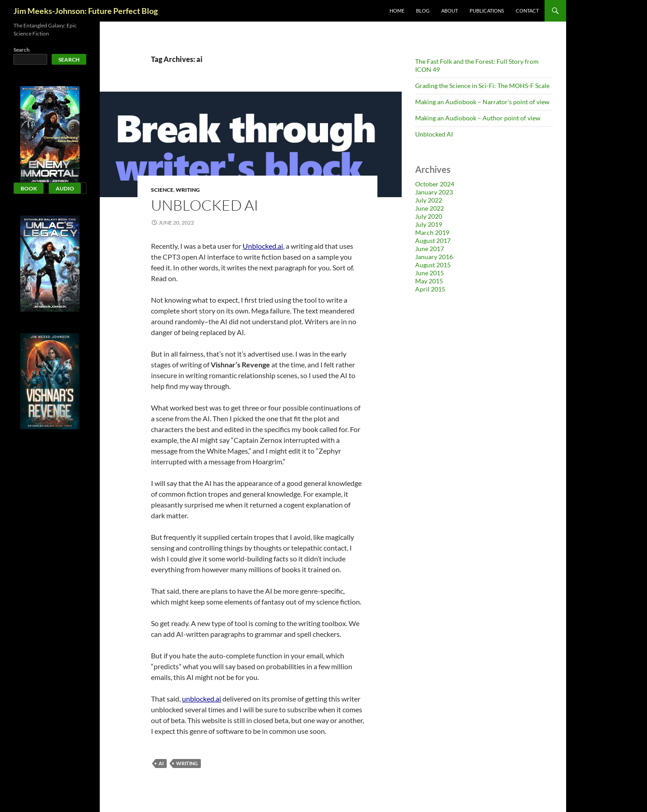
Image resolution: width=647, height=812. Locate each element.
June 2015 (430, 273)
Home (397, 11)
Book (29, 188)
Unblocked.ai (263, 246)
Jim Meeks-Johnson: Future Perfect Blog (86, 11)
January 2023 (434, 192)
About (450, 11)
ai (161, 763)
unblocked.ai (202, 699)
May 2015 (429, 281)
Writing (188, 190)
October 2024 (435, 184)
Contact (527, 11)
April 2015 (430, 289)
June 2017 (430, 249)
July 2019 (429, 224)
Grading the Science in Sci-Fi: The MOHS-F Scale (482, 86)
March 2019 (432, 232)
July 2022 (429, 200)
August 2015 (433, 265)
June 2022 (430, 208)
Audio (65, 188)
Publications (487, 11)
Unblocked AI (205, 205)
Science (162, 190)
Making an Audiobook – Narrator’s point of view (482, 102)
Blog (423, 11)
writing (187, 763)
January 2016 (434, 257)
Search (22, 50)
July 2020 (429, 216)
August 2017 (433, 241)
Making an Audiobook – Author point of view (478, 118)
